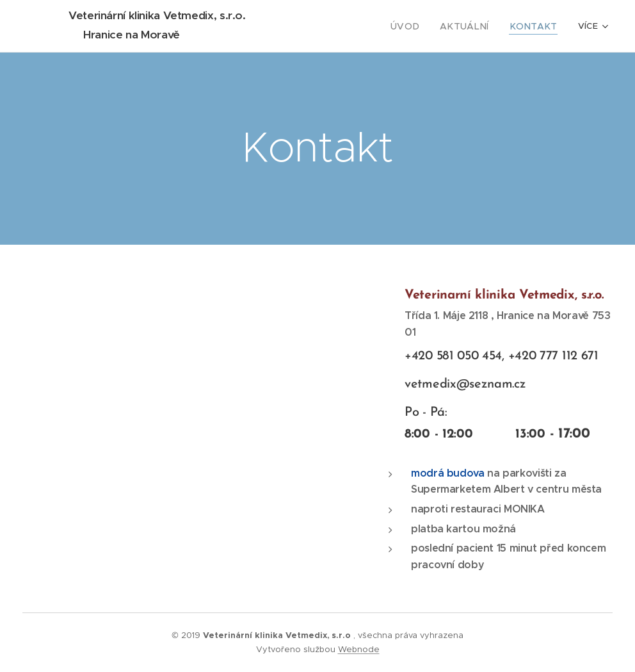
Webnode (359, 649)
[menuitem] (421, 26)
